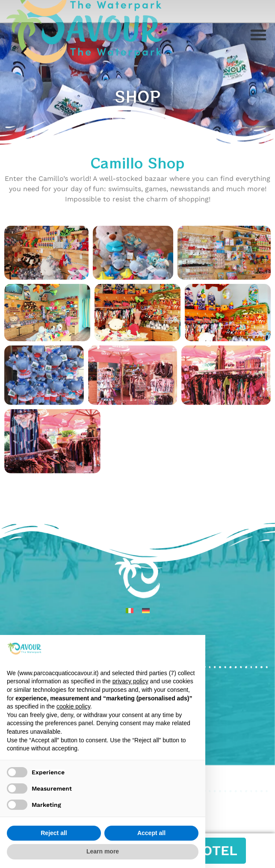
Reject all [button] (54, 833)
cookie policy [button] (73, 706)
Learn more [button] (103, 851)
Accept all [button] (151, 833)
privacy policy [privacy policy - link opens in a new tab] (130, 681)
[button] (258, 35)
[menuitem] (130, 610)
